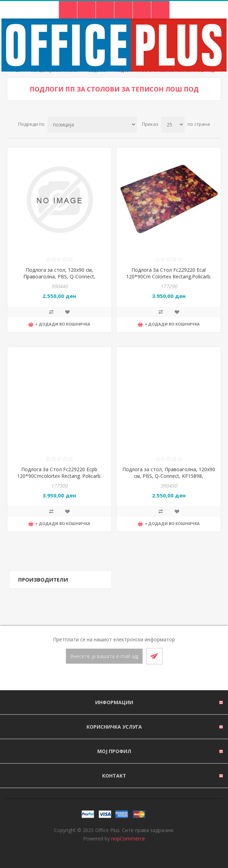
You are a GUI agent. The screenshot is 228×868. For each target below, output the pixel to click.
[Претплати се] (104, 656)
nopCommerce (128, 838)
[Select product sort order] (92, 125)
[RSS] (122, 678)
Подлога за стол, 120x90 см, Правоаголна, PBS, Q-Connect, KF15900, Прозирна (59, 276)
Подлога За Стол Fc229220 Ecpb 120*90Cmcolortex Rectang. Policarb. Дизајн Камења (59, 476)
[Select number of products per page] (173, 125)
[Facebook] (106, 678)
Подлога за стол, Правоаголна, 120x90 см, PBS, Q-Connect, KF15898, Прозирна (169, 476)
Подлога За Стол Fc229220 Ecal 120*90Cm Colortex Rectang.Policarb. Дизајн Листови (169, 276)
